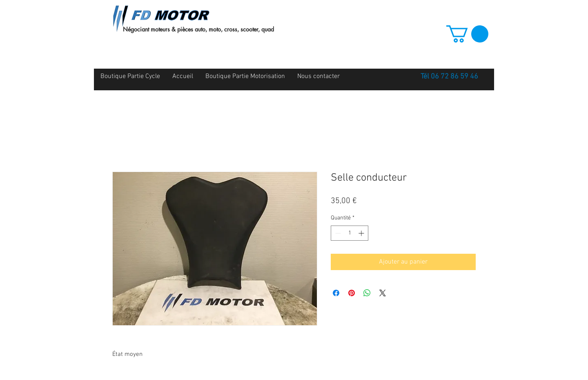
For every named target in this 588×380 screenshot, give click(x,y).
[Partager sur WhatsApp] (367, 293)
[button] (467, 34)
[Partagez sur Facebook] (336, 293)
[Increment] (362, 233)
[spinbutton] (350, 233)
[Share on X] (383, 293)
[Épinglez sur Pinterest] (352, 293)
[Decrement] (337, 233)
